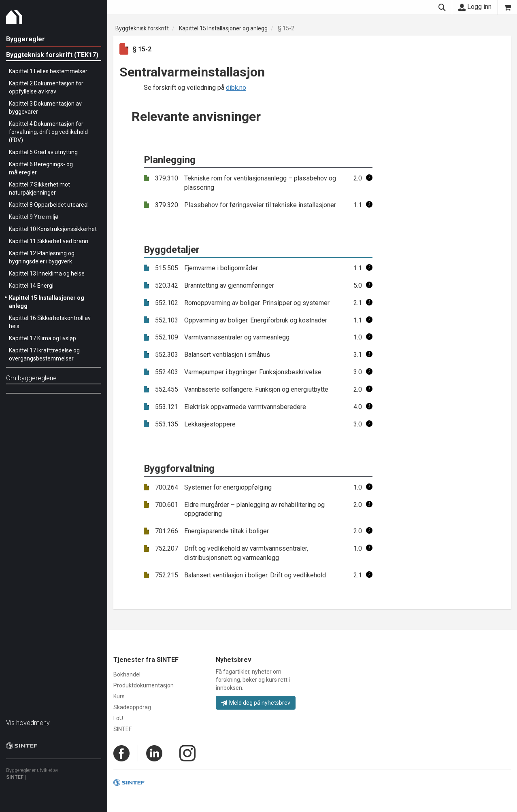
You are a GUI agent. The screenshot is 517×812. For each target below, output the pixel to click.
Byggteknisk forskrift (142, 28)
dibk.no (236, 88)
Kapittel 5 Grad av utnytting (43, 152)
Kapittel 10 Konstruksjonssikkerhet (53, 229)
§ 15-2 (286, 28)
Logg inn (475, 7)
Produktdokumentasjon (144, 685)
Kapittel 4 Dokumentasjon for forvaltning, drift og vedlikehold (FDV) (48, 132)
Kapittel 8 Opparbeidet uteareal (49, 205)
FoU (118, 718)
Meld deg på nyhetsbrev (256, 703)
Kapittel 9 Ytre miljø (34, 217)
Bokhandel (127, 674)
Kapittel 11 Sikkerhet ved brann (49, 241)
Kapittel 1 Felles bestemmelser (48, 71)
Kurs (119, 696)
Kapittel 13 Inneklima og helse (47, 273)
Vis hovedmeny (28, 723)
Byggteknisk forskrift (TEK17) (52, 55)
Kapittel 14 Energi (31, 286)
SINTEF (15, 777)
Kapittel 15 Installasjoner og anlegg (223, 28)
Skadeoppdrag (132, 707)
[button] (369, 178)
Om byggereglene (31, 378)
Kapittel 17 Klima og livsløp (43, 338)
